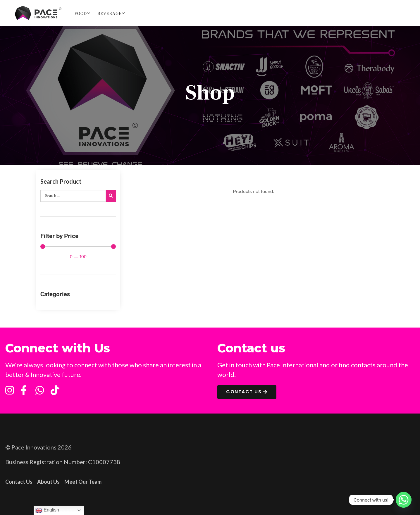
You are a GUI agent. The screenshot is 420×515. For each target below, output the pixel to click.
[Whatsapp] (404, 500)
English (47, 510)
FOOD (81, 14)
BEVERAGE (110, 14)
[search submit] (111, 196)
